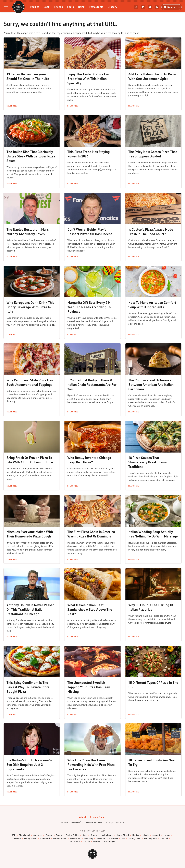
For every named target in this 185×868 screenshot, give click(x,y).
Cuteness (38, 835)
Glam (85, 835)
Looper (167, 835)
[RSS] (157, 7)
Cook (47, 7)
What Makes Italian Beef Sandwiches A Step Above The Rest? (90, 609)
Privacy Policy (98, 817)
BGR (14, 835)
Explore (49, 835)
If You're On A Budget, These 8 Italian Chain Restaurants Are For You (92, 385)
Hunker (136, 835)
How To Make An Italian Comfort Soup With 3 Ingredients (152, 305)
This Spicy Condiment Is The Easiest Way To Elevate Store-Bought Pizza (29, 687)
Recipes (35, 7)
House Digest (123, 835)
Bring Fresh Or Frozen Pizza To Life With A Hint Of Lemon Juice (30, 460)
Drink (81, 7)
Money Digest (30, 838)
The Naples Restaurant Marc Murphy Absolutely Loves (28, 232)
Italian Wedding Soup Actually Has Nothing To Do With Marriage (153, 534)
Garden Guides (72, 835)
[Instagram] (136, 7)
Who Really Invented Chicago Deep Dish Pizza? (89, 460)
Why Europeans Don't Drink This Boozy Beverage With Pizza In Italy (30, 307)
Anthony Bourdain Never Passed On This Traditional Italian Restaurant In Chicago (30, 609)
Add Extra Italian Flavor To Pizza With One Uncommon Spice (152, 76)
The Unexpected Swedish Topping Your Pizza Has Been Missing (89, 687)
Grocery (112, 7)
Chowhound (24, 835)
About (83, 817)
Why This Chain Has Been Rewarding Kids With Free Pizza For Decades (91, 765)
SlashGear (113, 838)
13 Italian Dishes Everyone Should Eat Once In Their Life (28, 76)
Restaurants (96, 7)
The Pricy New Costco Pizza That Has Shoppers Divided (153, 154)
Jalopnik (156, 835)
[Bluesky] (150, 7)
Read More (11, 106)
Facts (71, 7)
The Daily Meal (151, 838)
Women (97, 841)
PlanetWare (75, 838)
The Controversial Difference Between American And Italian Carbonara (151, 385)
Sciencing (88, 838)
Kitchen (58, 7)
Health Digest (107, 835)
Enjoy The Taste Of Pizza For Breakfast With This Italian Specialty (88, 79)
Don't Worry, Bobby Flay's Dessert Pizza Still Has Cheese (90, 232)
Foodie (59, 835)
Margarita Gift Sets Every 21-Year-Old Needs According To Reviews (89, 307)
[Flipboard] (143, 7)
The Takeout (74, 841)
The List (164, 838)
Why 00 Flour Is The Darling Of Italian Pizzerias (151, 607)
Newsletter (171, 7)
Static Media (74, 823)
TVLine (87, 841)
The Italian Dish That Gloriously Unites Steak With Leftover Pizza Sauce (31, 156)
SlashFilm (101, 838)
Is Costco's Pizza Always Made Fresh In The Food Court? (151, 232)
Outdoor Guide (60, 838)
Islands (146, 835)
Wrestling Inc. (110, 841)
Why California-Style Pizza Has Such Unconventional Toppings (30, 382)
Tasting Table (134, 838)
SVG (123, 838)
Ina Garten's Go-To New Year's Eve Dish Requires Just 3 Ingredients (29, 765)
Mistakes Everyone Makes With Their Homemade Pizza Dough (30, 534)
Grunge (94, 835)
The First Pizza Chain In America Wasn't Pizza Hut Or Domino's (91, 534)
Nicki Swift (45, 838)
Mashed (17, 838)
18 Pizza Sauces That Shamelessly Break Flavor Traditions (148, 462)
